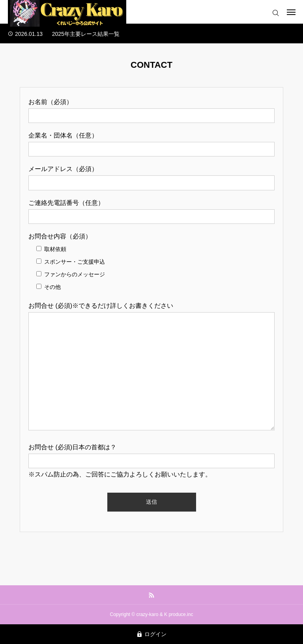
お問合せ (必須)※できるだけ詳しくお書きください (101, 306)
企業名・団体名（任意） (63, 135)
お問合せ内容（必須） (60, 236)
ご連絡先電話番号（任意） (66, 203)
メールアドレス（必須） (63, 169)
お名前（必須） (50, 102)
